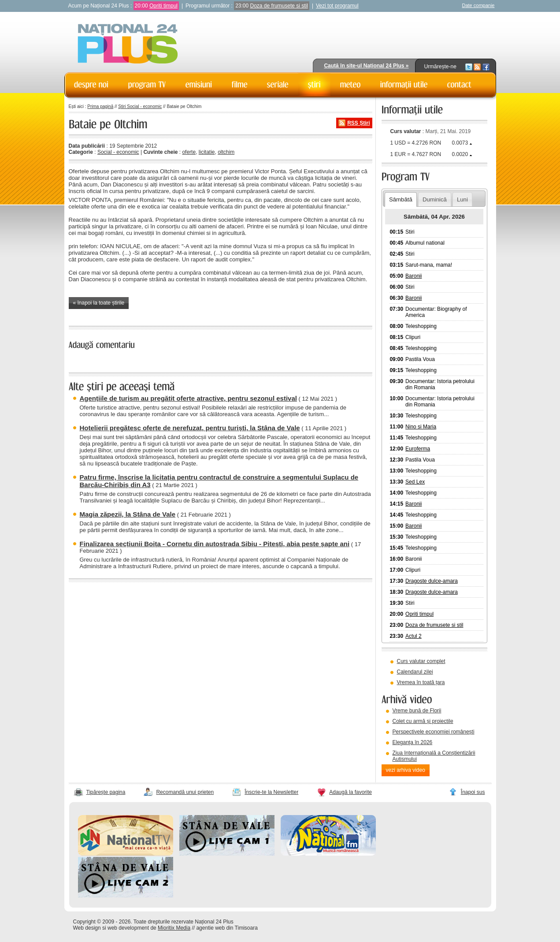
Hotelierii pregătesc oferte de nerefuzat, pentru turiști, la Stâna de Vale (190, 428)
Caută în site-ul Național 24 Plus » (366, 66)
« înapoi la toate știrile (99, 303)
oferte (189, 152)
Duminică (435, 199)
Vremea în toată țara (421, 682)
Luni (462, 199)
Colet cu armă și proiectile (423, 721)
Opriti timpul (163, 6)
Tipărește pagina (106, 792)
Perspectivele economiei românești (434, 732)
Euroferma (418, 449)
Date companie (478, 5)
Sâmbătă (401, 199)
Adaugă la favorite (350, 792)
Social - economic (118, 152)
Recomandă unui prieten (185, 792)
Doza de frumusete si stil (279, 6)
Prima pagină (100, 106)
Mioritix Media (174, 928)
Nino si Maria (421, 427)
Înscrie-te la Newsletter (271, 792)
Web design (87, 928)
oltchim (226, 152)
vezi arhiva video (406, 770)
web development (128, 928)
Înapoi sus (473, 792)
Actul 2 (414, 636)
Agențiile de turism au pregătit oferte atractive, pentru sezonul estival (188, 398)
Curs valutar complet (421, 661)
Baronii (414, 276)
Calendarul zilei (415, 672)
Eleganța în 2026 (413, 742)
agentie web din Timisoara (227, 928)
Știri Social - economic (140, 106)
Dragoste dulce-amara (432, 581)
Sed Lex (415, 482)
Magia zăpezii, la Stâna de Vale (128, 514)
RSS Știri (358, 123)
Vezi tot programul (337, 6)
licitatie (207, 152)
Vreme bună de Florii (417, 711)
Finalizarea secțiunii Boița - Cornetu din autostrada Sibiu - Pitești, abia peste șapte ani (215, 544)
